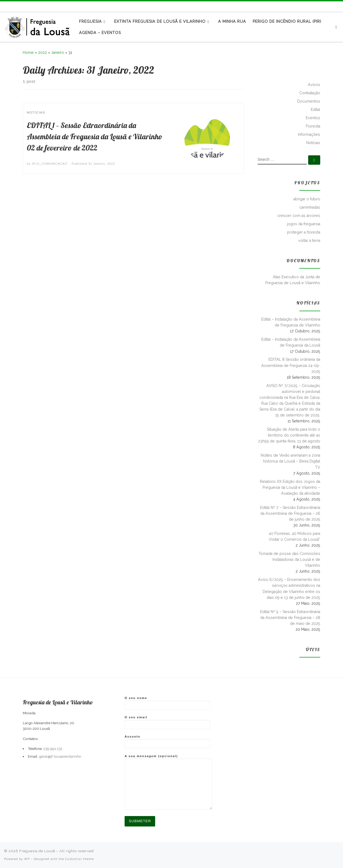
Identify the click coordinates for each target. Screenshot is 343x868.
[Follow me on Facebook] (332, 7)
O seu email (167, 722)
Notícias (313, 143)
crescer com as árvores (299, 216)
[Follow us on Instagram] (338, 7)
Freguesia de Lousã (37, 851)
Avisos (314, 85)
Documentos (309, 101)
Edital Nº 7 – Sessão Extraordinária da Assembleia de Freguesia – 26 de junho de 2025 (290, 513)
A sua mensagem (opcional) (168, 782)
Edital (316, 110)
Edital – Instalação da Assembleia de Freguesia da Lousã (291, 342)
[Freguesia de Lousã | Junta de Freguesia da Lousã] (38, 26)
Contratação (310, 93)
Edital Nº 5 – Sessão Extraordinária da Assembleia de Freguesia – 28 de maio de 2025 (290, 618)
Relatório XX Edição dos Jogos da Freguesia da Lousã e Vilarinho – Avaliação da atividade (290, 487)
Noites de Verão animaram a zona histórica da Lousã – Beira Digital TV (290, 461)
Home (28, 52)
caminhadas (310, 207)
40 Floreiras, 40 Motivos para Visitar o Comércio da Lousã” (294, 536)
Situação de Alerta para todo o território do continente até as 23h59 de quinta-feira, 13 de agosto (289, 435)
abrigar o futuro (307, 199)
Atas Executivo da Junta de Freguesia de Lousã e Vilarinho (293, 280)
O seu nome (167, 703)
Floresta (313, 126)
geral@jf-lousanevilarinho (60, 756)
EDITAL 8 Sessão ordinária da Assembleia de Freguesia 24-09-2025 (291, 365)
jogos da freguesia (304, 224)
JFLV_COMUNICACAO (49, 164)
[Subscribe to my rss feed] (326, 7)
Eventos (313, 118)
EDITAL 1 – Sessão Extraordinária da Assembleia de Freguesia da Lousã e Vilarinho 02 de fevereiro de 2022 (95, 136)
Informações (309, 134)
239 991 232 (53, 749)
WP (27, 859)
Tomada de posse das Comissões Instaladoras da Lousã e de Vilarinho (289, 559)
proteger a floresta (304, 232)
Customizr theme (79, 859)
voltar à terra (309, 241)
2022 (42, 52)
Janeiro (58, 52)
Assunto (167, 742)
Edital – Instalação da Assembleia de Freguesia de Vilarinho (291, 322)
